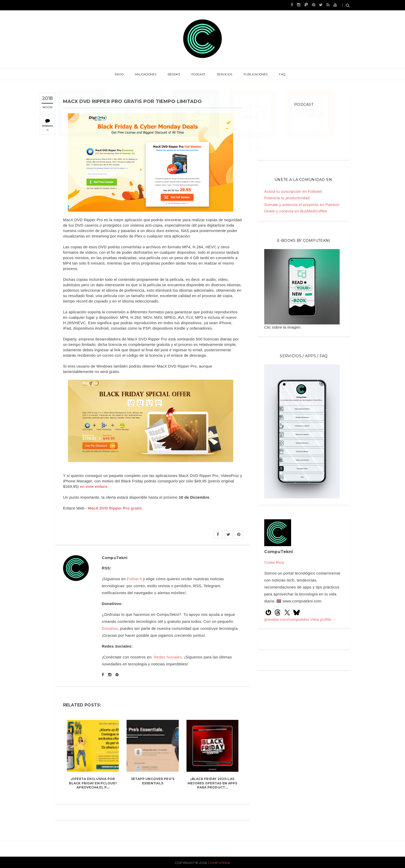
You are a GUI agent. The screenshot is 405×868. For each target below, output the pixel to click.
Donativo (110, 628)
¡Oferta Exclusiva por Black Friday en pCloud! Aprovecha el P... (93, 783)
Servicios (224, 74)
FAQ (279, 74)
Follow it (134, 579)
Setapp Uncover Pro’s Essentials (153, 781)
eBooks (175, 74)
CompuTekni (219, 863)
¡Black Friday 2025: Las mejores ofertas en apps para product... (212, 783)
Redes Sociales (168, 657)
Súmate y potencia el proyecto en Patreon (302, 205)
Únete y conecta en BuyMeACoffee (296, 211)
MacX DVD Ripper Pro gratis (115, 508)
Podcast (198, 74)
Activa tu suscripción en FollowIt (293, 191)
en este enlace (94, 486)
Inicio (122, 74)
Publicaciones (254, 74)
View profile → (324, 619)
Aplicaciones (147, 74)
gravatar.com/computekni (287, 619)
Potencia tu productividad (287, 198)
